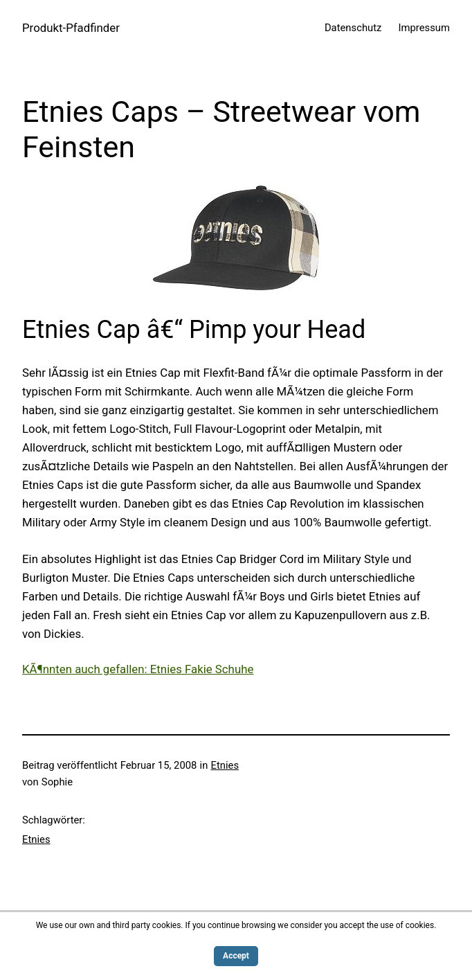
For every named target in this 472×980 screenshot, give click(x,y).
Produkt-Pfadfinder (71, 28)
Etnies (225, 765)
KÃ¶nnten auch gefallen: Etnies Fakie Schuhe (138, 669)
